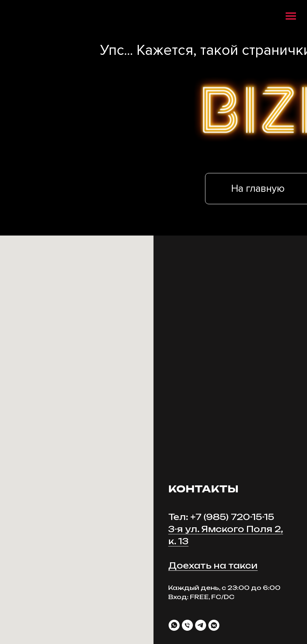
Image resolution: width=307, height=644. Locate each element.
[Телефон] (187, 625)
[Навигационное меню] (291, 16)
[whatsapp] (174, 625)
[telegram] (201, 625)
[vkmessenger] (214, 625)
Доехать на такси (213, 565)
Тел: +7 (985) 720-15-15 (221, 517)
